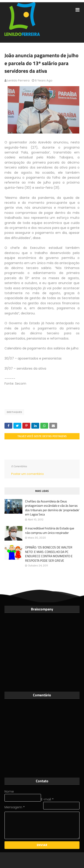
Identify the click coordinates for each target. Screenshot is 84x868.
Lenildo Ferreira (18, 80)
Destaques (14, 412)
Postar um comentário (28, 474)
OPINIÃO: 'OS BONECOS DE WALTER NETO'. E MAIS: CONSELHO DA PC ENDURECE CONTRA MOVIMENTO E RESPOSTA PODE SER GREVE (49, 554)
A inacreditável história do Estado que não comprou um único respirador (50, 530)
